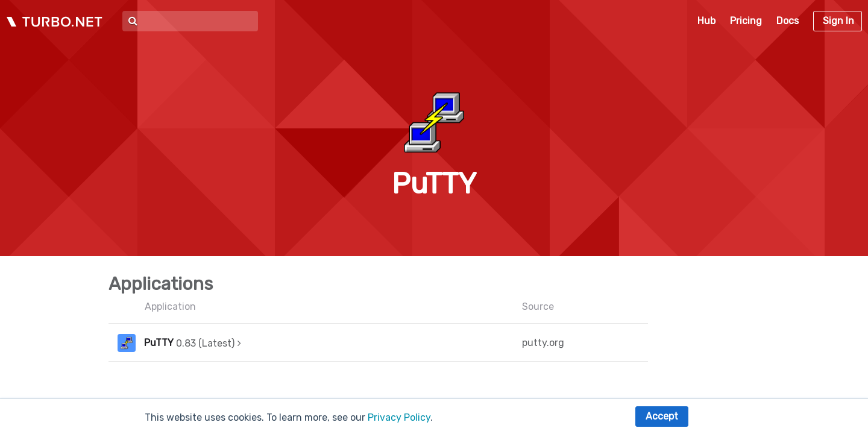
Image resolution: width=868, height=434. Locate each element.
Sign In (838, 21)
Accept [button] (662, 416)
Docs (788, 21)
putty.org (543, 343)
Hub (706, 21)
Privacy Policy (399, 417)
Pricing (746, 21)
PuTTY (159, 343)
